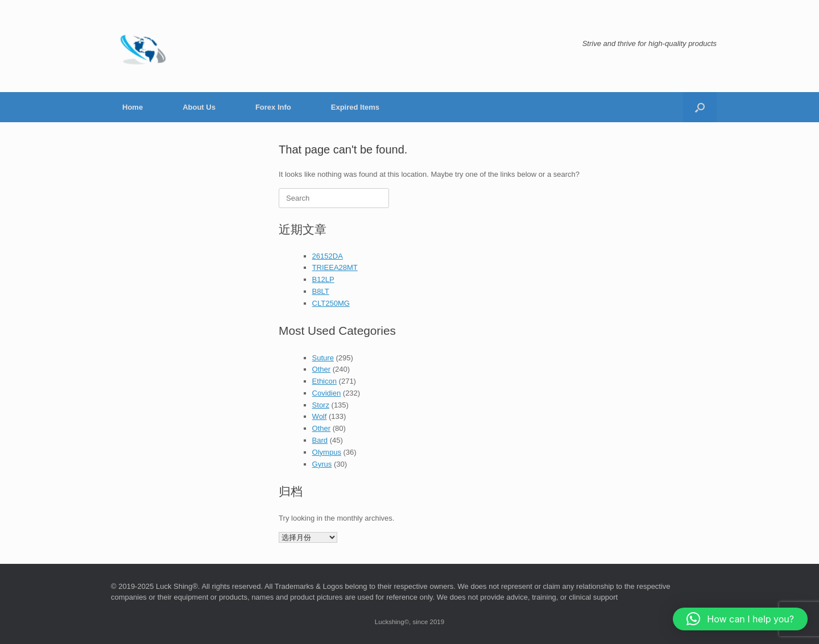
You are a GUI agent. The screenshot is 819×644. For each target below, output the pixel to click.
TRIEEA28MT (335, 267)
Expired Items (355, 107)
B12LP (323, 279)
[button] (700, 107)
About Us (199, 107)
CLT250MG (331, 303)
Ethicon (324, 381)
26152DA (328, 256)
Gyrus (322, 464)
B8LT (321, 291)
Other (322, 369)
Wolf (320, 416)
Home (133, 107)
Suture (323, 358)
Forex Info (273, 107)
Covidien (327, 393)
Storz (321, 405)
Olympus (327, 452)
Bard (320, 440)
